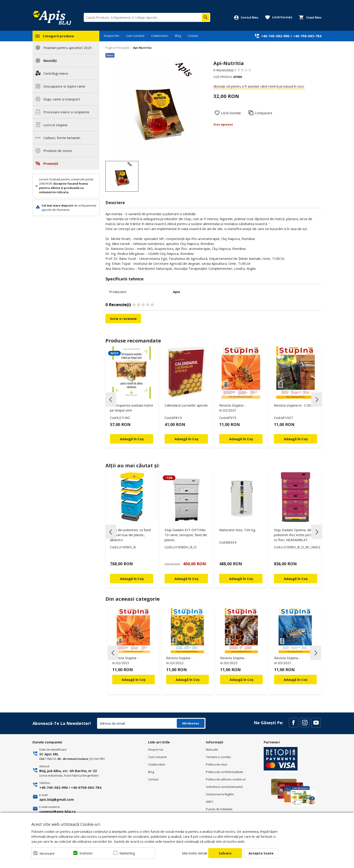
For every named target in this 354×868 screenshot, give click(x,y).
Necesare (47, 853)
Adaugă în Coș (134, 680)
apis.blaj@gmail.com (57, 799)
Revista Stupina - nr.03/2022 (233, 660)
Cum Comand (135, 36)
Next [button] (317, 400)
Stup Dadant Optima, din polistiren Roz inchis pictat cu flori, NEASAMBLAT (294, 535)
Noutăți (50, 61)
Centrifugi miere (56, 73)
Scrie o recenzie (123, 319)
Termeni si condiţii (218, 757)
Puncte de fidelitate (219, 809)
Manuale (212, 749)
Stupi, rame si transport (62, 99)
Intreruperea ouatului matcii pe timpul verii (131, 408)
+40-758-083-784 (307, 36)
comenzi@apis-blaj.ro (57, 811)
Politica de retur (217, 764)
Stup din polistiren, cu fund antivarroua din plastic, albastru (130, 535)
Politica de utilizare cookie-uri (226, 779)
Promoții (51, 163)
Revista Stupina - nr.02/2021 (232, 408)
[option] (155, 109)
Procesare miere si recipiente (66, 112)
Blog (178, 36)
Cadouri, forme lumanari (62, 138)
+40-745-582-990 (275, 36)
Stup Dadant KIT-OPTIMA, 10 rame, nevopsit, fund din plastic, (186, 535)
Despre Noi (112, 36)
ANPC (210, 802)
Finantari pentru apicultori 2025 (68, 48)
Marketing (127, 853)
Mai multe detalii (195, 853)
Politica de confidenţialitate (225, 772)
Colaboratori (160, 36)
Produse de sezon (58, 151)
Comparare (264, 113)
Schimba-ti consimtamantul (224, 787)
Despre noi (156, 749)
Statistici (86, 853)
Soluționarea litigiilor (220, 794)
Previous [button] (111, 400)
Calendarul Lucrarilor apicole (186, 405)
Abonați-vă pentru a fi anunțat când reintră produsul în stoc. (259, 86)
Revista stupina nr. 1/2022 (294, 405)
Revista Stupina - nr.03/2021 (287, 660)
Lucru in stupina (55, 125)
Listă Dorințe (231, 113)
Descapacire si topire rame (64, 86)
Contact (193, 36)
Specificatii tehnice (125, 279)
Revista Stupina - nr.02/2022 (179, 660)
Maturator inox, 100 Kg (237, 530)
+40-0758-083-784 (86, 787)
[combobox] (147, 17)
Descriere (115, 202)
